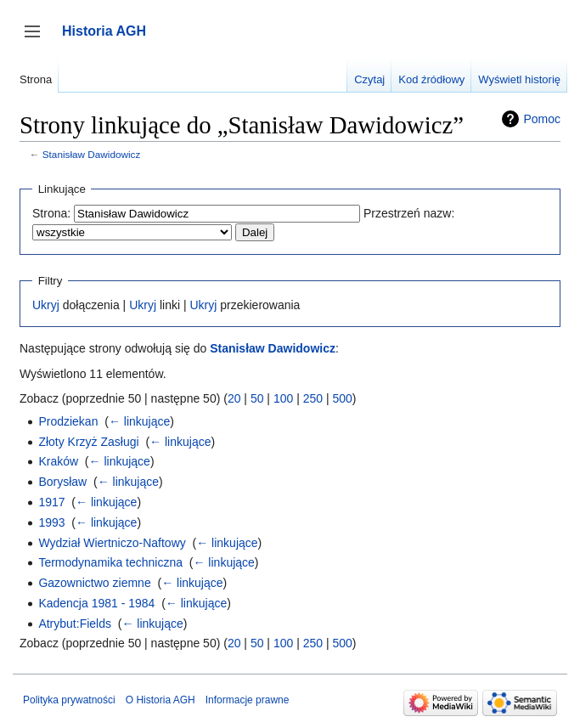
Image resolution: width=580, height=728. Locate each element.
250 (313, 398)
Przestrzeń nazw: (409, 213)
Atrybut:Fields (75, 624)
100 (283, 398)
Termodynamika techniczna (110, 562)
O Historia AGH (160, 700)
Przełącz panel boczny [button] (38, 40)
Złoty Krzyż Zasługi (88, 442)
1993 (51, 522)
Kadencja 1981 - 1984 (96, 603)
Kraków (58, 461)
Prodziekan (68, 421)
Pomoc (542, 119)
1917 (51, 502)
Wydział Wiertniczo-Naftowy (112, 543)
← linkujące (139, 421)
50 (257, 398)
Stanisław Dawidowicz (92, 154)
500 (342, 398)
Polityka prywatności (69, 700)
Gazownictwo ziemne (94, 583)
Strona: (51, 213)
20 (234, 398)
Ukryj (46, 305)
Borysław (62, 482)
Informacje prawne (248, 700)
